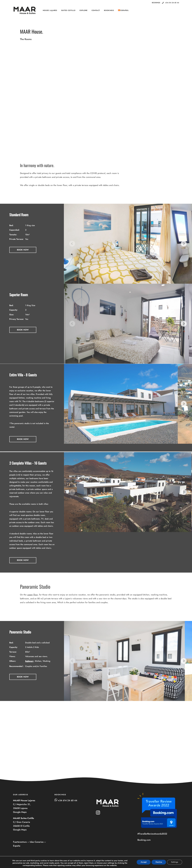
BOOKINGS (109, 10)
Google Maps (20, 812)
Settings (175, 862)
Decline (159, 862)
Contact (96, 10)
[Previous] (72, 249)
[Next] (184, 249)
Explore (84, 10)
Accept (144, 862)
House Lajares (50, 10)
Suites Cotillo (68, 10)
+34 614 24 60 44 (171, 3)
